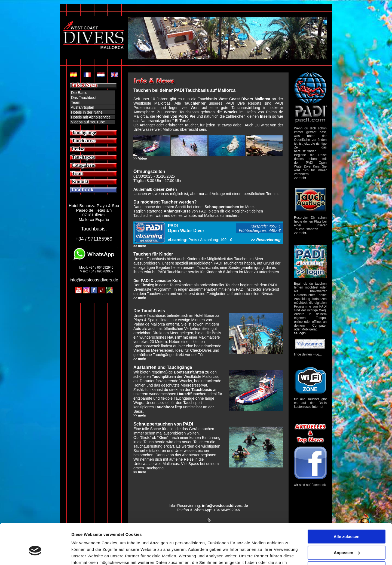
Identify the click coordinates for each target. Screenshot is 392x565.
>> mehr (140, 246)
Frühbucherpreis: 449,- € (261, 230)
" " (181, 121)
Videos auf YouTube (87, 122)
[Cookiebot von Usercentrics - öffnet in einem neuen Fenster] (35, 554)
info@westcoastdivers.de (94, 280)
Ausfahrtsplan (82, 107)
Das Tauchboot (84, 98)
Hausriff (175, 337)
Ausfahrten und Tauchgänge (163, 367)
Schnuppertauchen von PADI (163, 424)
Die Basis (79, 93)
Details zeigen (85, 554)
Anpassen (347, 523)
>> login (300, 333)
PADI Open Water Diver (186, 228)
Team (76, 102)
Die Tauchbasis (149, 311)
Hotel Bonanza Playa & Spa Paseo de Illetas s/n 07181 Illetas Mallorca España (94, 212)
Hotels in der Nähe (87, 112)
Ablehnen (347, 539)
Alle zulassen (346, 507)
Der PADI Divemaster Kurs (157, 281)
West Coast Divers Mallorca (244, 99)
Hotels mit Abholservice (91, 117)
